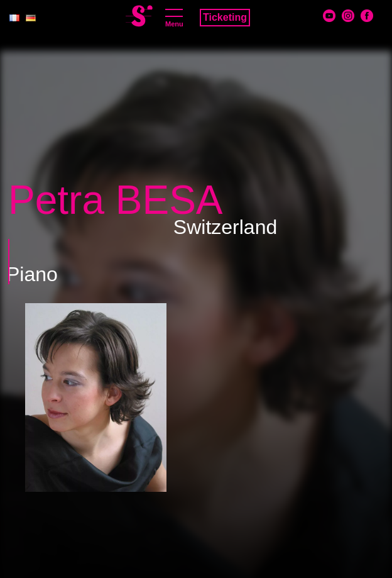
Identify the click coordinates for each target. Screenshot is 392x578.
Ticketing (225, 17)
